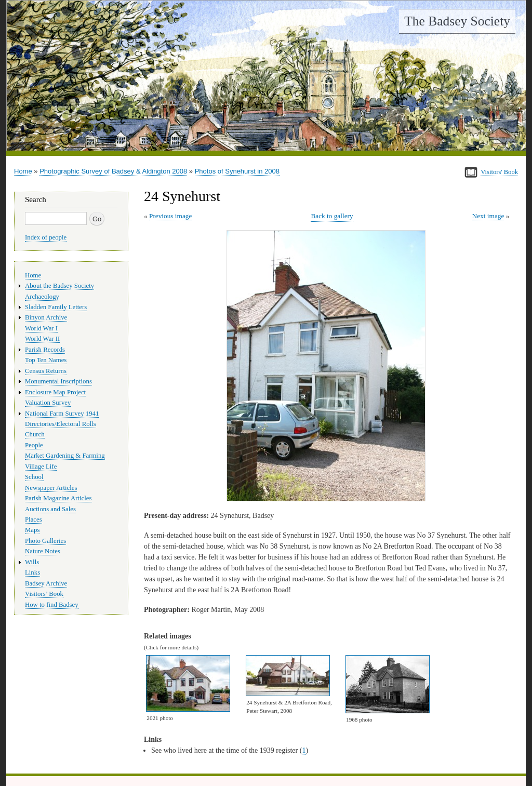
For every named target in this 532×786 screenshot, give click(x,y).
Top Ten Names (46, 360)
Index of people (46, 237)
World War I (41, 328)
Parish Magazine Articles (58, 498)
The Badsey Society (457, 21)
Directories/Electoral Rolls (61, 424)
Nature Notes (43, 551)
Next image (488, 216)
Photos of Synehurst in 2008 (237, 171)
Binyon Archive (46, 317)
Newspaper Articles (51, 488)
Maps (32, 530)
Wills (32, 562)
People (34, 445)
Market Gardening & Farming (65, 456)
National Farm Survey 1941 (62, 414)
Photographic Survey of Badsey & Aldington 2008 (113, 171)
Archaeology (42, 297)
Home (23, 171)
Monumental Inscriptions (58, 381)
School (34, 477)
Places (34, 519)
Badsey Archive (46, 583)
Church (35, 434)
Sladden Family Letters (56, 307)
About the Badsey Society (59, 286)
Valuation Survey (48, 403)
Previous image (170, 216)
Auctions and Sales (50, 509)
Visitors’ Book (44, 594)
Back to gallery (332, 216)
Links (32, 572)
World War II (42, 339)
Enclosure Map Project (55, 392)
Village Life (41, 467)
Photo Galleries (45, 541)
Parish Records (45, 350)
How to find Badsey (52, 605)
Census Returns (46, 371)
